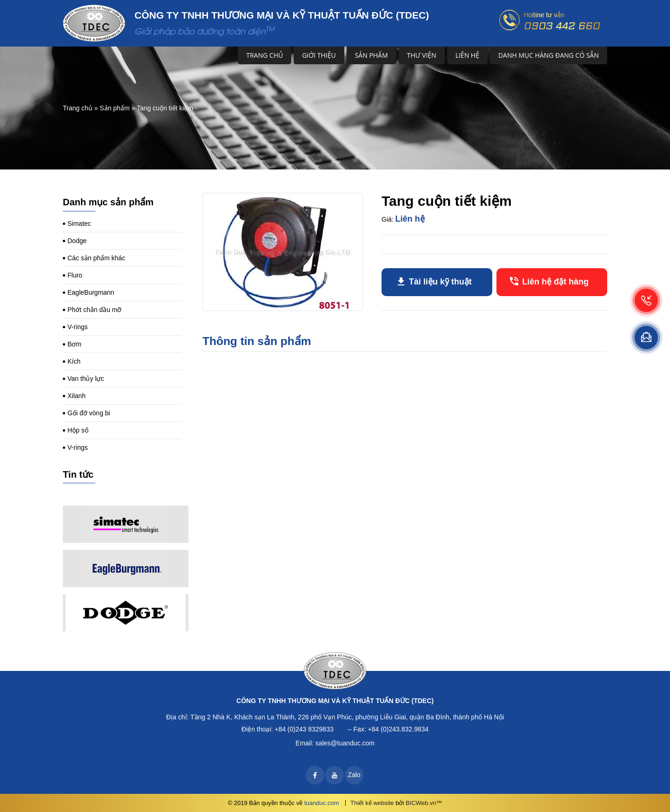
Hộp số (78, 430)
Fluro (75, 275)
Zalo (354, 775)
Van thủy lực (86, 379)
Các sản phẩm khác (96, 258)
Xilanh (77, 396)
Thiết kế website (372, 803)
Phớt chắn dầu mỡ (95, 310)
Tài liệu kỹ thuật (440, 282)
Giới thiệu (319, 55)
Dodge (77, 241)
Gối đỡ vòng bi (89, 413)
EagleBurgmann (91, 292)
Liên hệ (467, 55)
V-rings (78, 327)
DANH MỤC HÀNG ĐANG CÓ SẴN (549, 55)
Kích (74, 361)
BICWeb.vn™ (424, 803)
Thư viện (422, 55)
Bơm (74, 344)
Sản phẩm (372, 55)
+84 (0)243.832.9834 (398, 729)
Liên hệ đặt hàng (555, 282)
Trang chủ (265, 55)
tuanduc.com (322, 803)
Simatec (79, 223)
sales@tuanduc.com (345, 743)
